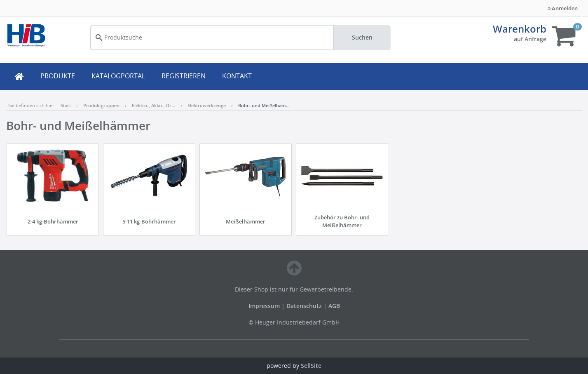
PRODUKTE (58, 76)
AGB (334, 306)
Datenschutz (304, 306)
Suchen (362, 37)
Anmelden (563, 8)
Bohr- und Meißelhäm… (264, 105)
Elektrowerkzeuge (207, 105)
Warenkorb (520, 29)
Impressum (265, 306)
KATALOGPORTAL (118, 76)
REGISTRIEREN (184, 76)
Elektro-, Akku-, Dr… (153, 105)
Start (66, 105)
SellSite (311, 366)
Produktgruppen (101, 105)
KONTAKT (237, 76)
